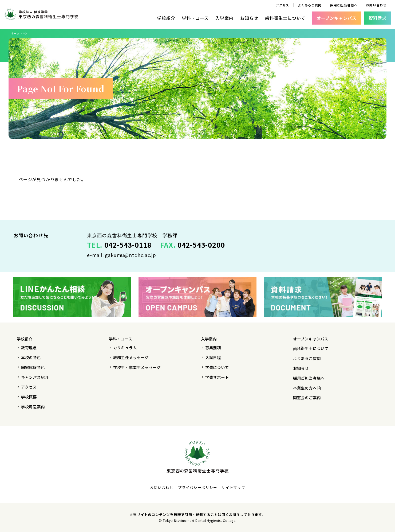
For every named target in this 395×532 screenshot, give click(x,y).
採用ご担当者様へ (344, 5)
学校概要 (29, 397)
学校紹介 (166, 18)
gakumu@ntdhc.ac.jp (130, 255)
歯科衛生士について (285, 18)
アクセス (282, 5)
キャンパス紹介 (35, 377)
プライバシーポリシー (197, 487)
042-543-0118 (128, 245)
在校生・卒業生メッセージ (137, 367)
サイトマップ (233, 487)
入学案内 (224, 18)
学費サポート (217, 377)
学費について (217, 367)
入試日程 (213, 357)
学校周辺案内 (33, 407)
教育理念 (29, 347)
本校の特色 (31, 357)
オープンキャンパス (311, 339)
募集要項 (213, 347)
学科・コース (195, 18)
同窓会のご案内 (307, 397)
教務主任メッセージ (131, 357)
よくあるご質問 (310, 5)
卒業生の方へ (307, 388)
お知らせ (249, 18)
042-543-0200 (201, 245)
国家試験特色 (33, 367)
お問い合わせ (376, 5)
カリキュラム (125, 347)
